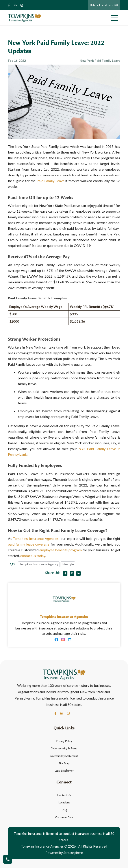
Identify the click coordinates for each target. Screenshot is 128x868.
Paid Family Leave (50, 181)
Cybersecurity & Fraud (64, 749)
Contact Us (64, 795)
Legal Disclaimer (64, 771)
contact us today (33, 556)
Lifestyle (68, 564)
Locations (64, 803)
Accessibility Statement (64, 756)
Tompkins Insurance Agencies (36, 538)
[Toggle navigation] (116, 18)
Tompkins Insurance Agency (39, 564)
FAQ (64, 810)
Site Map (64, 763)
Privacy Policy (64, 741)
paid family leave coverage (29, 544)
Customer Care (64, 817)
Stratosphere (73, 853)
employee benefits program (61, 550)
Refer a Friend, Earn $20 (104, 5)
